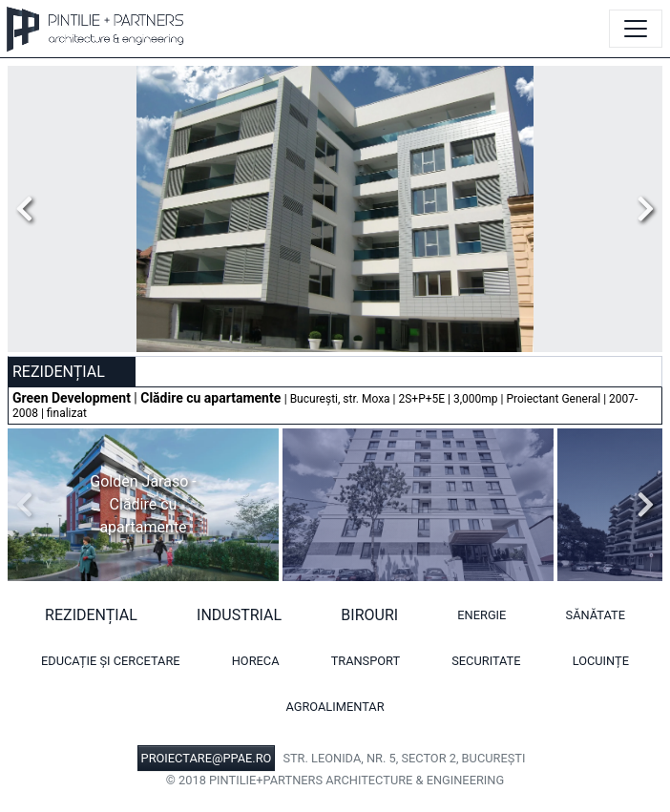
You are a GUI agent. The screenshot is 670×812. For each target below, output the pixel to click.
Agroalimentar (335, 707)
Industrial (239, 615)
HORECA (256, 661)
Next (640, 209)
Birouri (369, 615)
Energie (482, 615)
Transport (366, 661)
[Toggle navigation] (636, 29)
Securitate (486, 661)
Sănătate (596, 615)
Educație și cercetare (111, 661)
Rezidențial (91, 615)
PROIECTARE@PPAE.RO (207, 758)
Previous (30, 209)
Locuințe (601, 661)
